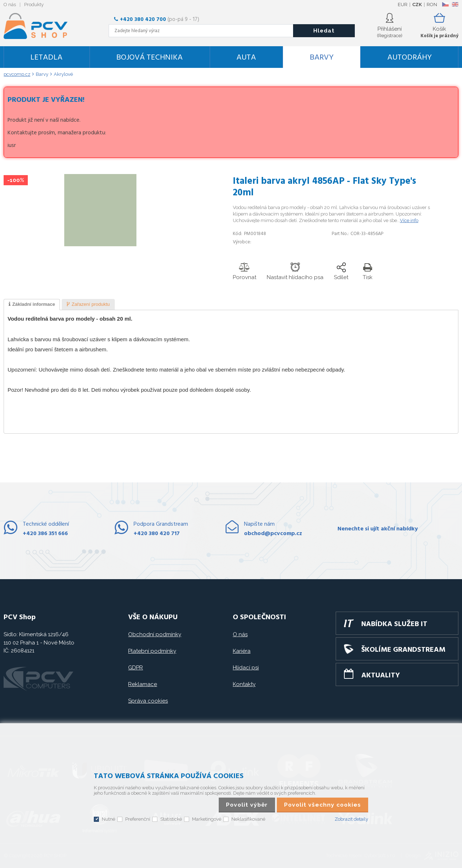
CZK (417, 5)
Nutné (108, 819)
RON (432, 5)
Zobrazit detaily (351, 819)
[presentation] (32, 305)
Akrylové (63, 74)
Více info (409, 220)
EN (455, 4)
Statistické (171, 819)
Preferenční (138, 819)
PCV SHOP (45, 26)
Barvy (322, 58)
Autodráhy (409, 58)
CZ (445, 4)
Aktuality (381, 676)
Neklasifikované (248, 819)
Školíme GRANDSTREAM (403, 650)
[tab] (32, 305)
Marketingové (207, 819)
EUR (403, 5)
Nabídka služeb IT (394, 624)
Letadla (46, 58)
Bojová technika (149, 58)
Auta (246, 58)
